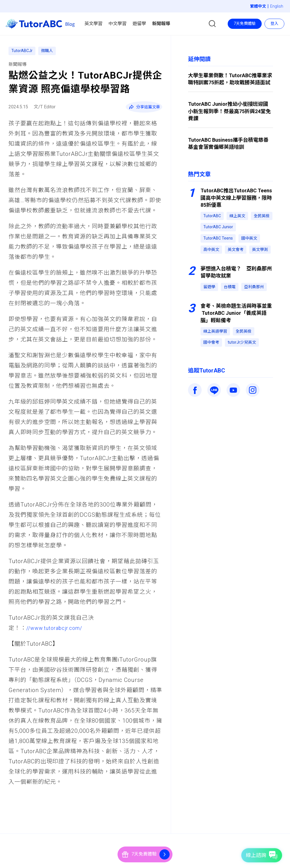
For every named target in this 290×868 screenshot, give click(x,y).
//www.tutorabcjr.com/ (58, 628)
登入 (274, 23)
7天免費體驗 (245, 23)
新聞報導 (18, 64)
